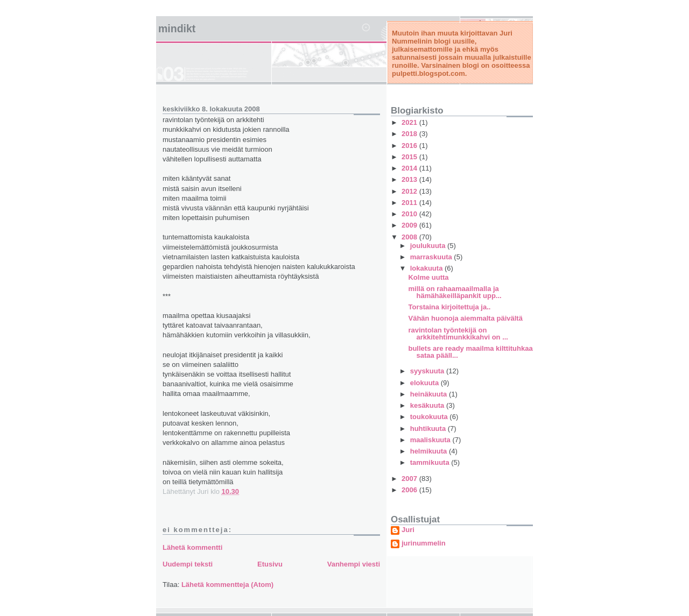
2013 (410, 179)
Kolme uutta (428, 277)
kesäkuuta (428, 405)
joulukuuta (429, 246)
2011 (410, 203)
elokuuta (426, 383)
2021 (410, 122)
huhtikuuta (429, 429)
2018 (410, 134)
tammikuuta (431, 462)
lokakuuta (427, 268)
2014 (410, 168)
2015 (410, 157)
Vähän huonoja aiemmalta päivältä (465, 318)
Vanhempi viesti (354, 564)
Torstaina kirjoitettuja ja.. (449, 307)
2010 (410, 214)
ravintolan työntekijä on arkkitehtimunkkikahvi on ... (458, 334)
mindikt (177, 29)
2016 (410, 146)
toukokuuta (430, 417)
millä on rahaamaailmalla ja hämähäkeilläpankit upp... (455, 292)
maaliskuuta (431, 440)
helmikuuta (430, 451)
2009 (410, 225)
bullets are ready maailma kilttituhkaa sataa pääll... (470, 352)
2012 (410, 191)
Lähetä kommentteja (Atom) (227, 585)
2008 (410, 237)
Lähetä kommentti (192, 547)
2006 (410, 490)
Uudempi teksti (188, 564)
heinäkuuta (430, 394)
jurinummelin (424, 543)
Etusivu (270, 564)
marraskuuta (432, 257)
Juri (408, 530)
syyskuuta (428, 371)
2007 (410, 479)
